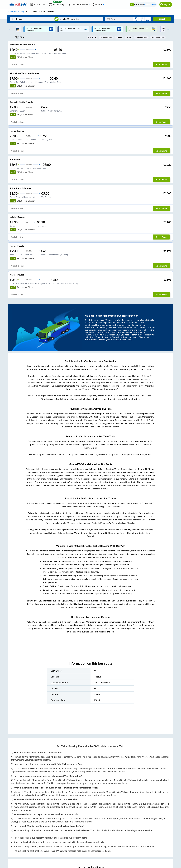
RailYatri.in (49, 783)
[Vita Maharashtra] (80, 19)
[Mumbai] (33, 19)
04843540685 (150, 5)
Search (162, 19)
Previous (9, 29)
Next (168, 29)
